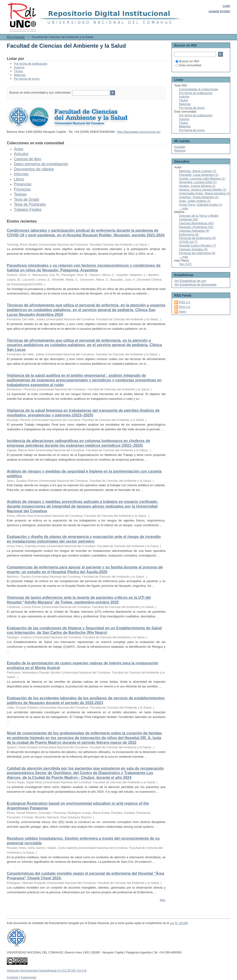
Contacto (12, 977)
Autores (19, 67)
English (225, 11)
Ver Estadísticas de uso (190, 281)
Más (163, 900)
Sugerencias (28, 977)
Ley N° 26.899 (179, 923)
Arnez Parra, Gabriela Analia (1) (201, 205)
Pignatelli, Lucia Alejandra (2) (199, 175)
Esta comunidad (188, 65)
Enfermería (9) (189, 234)
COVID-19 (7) (188, 242)
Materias (20, 75)
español (214, 11)
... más (184, 208)
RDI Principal (16, 37)
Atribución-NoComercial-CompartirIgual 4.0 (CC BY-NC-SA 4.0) (47, 971)
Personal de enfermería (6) (197, 253)
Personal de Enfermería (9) (197, 238)
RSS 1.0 (185, 302)
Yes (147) (185, 264)
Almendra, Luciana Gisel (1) (198, 182)
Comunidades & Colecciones (199, 89)
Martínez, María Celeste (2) (197, 171)
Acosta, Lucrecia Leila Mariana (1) (202, 178)
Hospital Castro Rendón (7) (197, 245)
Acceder (180, 147)
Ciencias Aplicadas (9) (194, 231)
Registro (180, 151)
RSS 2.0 (185, 307)
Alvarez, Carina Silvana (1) (197, 186)
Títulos (18, 71)
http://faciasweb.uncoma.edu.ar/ (139, 132)
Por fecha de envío (27, 79)
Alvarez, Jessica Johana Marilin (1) (203, 190)
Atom (182, 312)
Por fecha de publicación (31, 64)
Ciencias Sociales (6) (193, 249)
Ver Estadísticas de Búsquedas (195, 284)
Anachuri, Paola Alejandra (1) (199, 197)
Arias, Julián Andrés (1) (195, 201)
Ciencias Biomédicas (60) (196, 223)
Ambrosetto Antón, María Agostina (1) (204, 193)
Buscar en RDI (187, 61)
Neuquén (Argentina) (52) (196, 227)
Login (226, 6)
